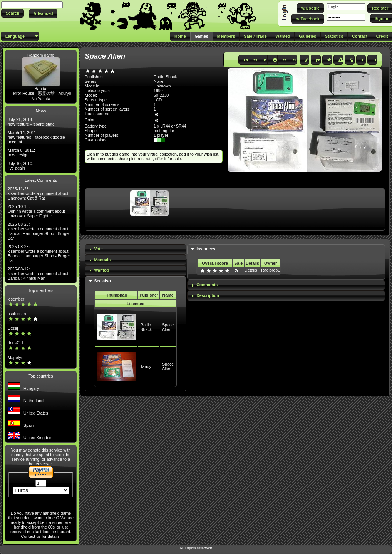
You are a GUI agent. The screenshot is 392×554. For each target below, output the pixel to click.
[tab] (136, 249)
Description (208, 295)
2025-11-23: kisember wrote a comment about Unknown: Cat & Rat (38, 193)
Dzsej (13, 328)
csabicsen (17, 314)
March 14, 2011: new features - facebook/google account (36, 137)
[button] (13, 13)
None (158, 81)
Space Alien (168, 327)
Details (251, 270)
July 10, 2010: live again (20, 166)
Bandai (41, 89)
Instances (206, 249)
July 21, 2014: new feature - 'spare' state (31, 122)
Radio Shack (146, 327)
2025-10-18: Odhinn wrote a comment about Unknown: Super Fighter (36, 211)
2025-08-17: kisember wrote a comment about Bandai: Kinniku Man (38, 274)
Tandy (146, 366)
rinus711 (16, 343)
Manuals (102, 260)
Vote (98, 249)
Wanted (101, 270)
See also (102, 281)
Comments (207, 285)
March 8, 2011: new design (21, 153)
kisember (16, 299)
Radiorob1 (271, 270)
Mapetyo (16, 358)
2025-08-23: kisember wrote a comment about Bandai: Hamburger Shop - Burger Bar (39, 231)
